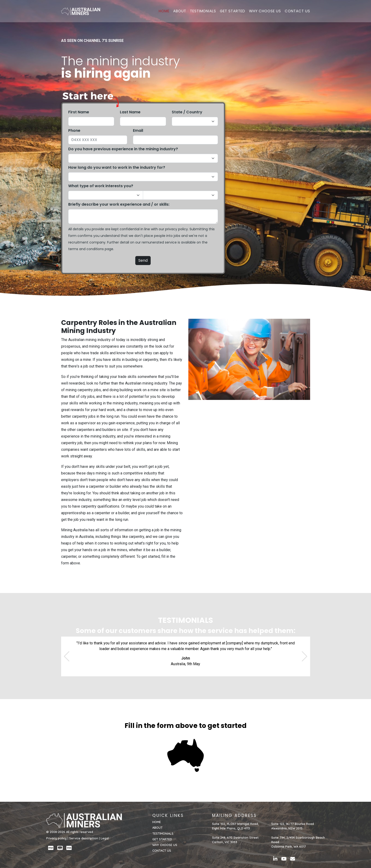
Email (138, 131)
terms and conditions (86, 249)
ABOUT (180, 11)
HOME (164, 11)
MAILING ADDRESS (234, 815)
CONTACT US (297, 11)
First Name (79, 112)
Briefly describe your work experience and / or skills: (119, 204)
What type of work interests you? (101, 186)
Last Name (130, 112)
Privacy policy (56, 838)
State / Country (187, 112)
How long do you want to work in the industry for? (117, 167)
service (171, 242)
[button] (67, 656)
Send (143, 260)
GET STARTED (232, 11)
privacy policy (176, 229)
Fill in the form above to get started (186, 726)
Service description (84, 838)
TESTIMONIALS (203, 11)
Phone (74, 131)
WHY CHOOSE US (265, 11)
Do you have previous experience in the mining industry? (123, 149)
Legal (105, 838)
